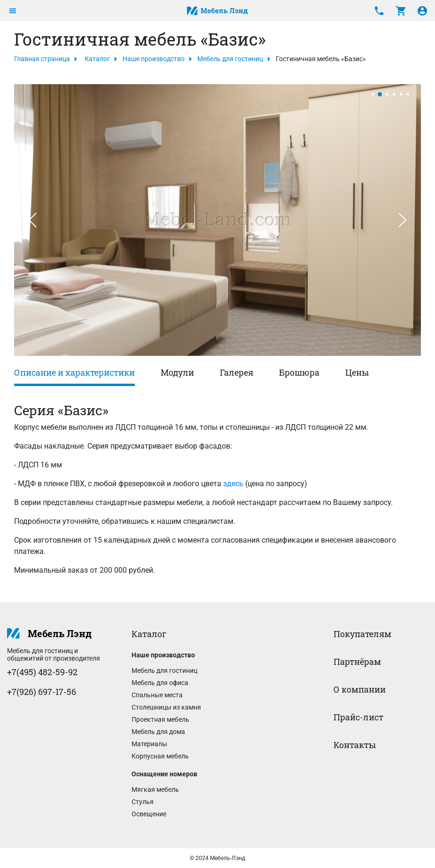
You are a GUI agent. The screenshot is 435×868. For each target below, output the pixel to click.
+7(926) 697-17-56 (42, 692)
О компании (360, 689)
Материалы (149, 744)
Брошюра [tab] (299, 372)
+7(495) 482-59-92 (42, 672)
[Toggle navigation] (13, 11)
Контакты (355, 745)
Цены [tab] (357, 372)
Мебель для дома (158, 732)
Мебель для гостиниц (230, 59)
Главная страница (42, 59)
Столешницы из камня (166, 707)
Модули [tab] (177, 372)
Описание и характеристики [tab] (74, 372)
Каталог (97, 59)
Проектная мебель (160, 719)
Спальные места (157, 695)
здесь (233, 484)
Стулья (143, 802)
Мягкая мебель (155, 789)
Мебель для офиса (160, 683)
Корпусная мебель (160, 756)
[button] (32, 220)
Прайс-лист (358, 717)
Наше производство (154, 59)
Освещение (149, 814)
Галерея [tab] (237, 372)
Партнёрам (357, 662)
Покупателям (362, 634)
